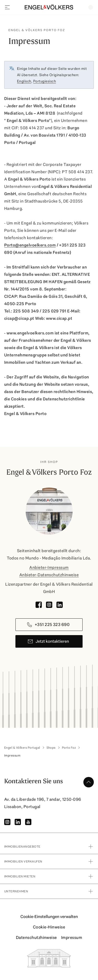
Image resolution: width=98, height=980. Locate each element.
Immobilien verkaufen (49, 861)
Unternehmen (49, 891)
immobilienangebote (49, 847)
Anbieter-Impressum (49, 567)
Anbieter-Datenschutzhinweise (49, 575)
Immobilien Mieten (49, 876)
